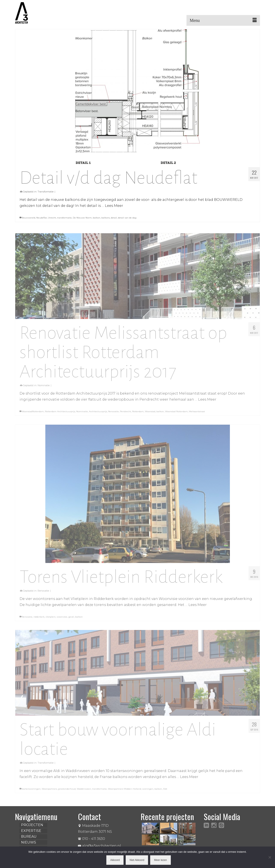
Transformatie (46, 192)
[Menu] (223, 20)
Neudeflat (42, 218)
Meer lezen (160, 860)
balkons (106, 218)
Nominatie (44, 387)
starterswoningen (31, 791)
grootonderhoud (67, 791)
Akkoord (115, 860)
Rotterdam (138, 413)
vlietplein (51, 619)
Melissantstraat (197, 413)
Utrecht (52, 218)
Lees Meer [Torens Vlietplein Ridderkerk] (198, 607)
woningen (148, 791)
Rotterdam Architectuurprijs (60, 413)
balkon (97, 218)
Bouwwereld (28, 218)
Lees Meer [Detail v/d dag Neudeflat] (114, 206)
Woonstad (150, 413)
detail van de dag (127, 218)
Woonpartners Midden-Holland (125, 791)
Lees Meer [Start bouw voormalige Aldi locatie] (189, 779)
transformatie (64, 218)
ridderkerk (39, 619)
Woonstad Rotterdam (176, 413)
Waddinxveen (84, 791)
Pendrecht (125, 413)
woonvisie (62, 619)
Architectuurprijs (98, 413)
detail (114, 218)
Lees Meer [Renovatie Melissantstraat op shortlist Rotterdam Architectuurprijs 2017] (207, 401)
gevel (71, 619)
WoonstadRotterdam (33, 413)
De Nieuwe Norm (82, 218)
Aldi (165, 791)
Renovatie (113, 413)
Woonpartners (49, 791)
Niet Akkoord (137, 860)
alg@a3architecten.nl (99, 846)
